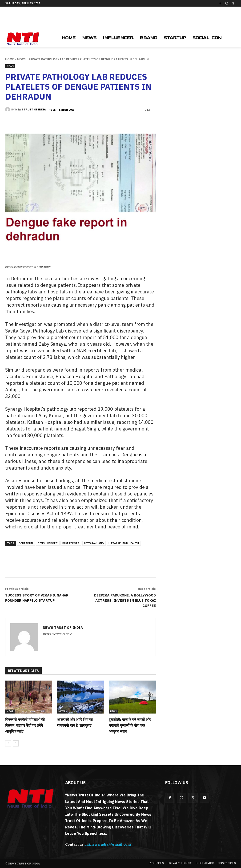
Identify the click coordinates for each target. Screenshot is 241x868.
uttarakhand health (124, 543)
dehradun (26, 543)
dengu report (48, 543)
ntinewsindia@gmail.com (108, 844)
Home (10, 59)
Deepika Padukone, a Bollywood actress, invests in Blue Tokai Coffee (125, 600)
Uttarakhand (94, 543)
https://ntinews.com (57, 634)
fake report (71, 543)
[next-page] (16, 743)
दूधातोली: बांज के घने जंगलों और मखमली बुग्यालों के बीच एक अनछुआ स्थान (130, 725)
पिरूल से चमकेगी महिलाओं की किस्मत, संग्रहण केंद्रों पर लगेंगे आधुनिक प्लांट (25, 725)
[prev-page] (8, 743)
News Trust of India (31, 109)
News (21, 59)
